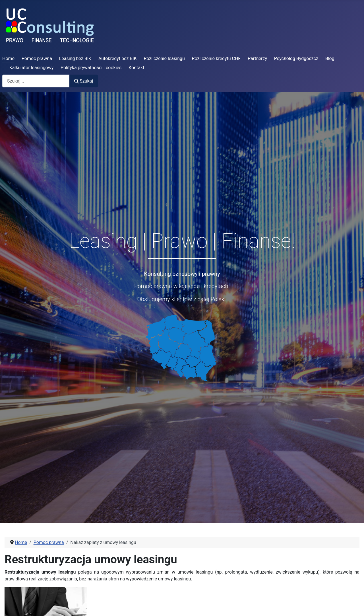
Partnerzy (257, 58)
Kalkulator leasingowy (32, 68)
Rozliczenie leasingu (164, 58)
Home (8, 58)
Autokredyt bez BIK (118, 58)
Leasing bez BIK (75, 58)
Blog (330, 58)
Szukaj (84, 81)
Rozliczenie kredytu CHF (216, 58)
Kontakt (136, 68)
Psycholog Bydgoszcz (296, 58)
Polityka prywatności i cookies (91, 68)
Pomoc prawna (37, 58)
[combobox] (36, 81)
